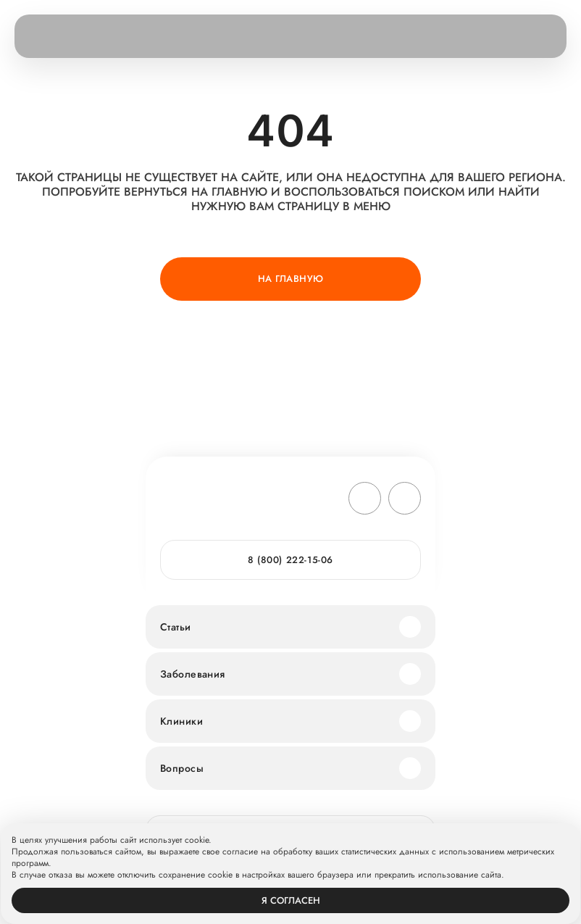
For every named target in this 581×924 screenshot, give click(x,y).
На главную (291, 279)
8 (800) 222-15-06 (290, 560)
